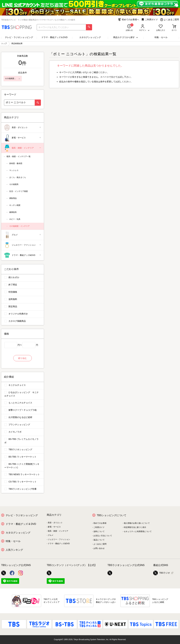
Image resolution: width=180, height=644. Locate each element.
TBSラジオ (162, 573)
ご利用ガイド (150, 20)
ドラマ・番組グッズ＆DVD (54, 37)
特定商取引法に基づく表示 (135, 527)
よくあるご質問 (170, 20)
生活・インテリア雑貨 (19, 191)
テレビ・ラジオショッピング (19, 37)
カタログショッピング (90, 37)
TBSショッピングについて (112, 515)
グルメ (23, 235)
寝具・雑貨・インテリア (23, 148)
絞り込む (23, 358)
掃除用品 (13, 198)
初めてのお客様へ (129, 20)
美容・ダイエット (23, 128)
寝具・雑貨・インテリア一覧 (19, 156)
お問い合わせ (99, 548)
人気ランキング (14, 550)
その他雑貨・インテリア (19, 226)
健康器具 (13, 212)
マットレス (14, 170)
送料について (99, 531)
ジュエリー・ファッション (23, 245)
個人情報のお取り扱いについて (137, 523)
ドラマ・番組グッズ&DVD (23, 255)
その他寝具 (14, 184)
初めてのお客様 (100, 523)
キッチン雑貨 (15, 205)
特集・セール (161, 37)
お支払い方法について (103, 536)
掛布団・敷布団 (16, 163)
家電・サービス (23, 138)
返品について (99, 540)
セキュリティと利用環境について (138, 531)
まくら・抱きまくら (18, 177)
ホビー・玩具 (15, 219)
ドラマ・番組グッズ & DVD (21, 524)
